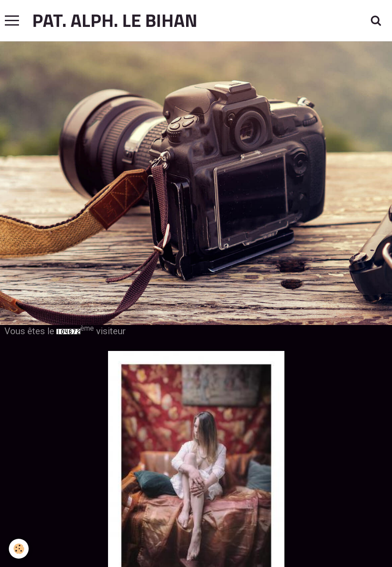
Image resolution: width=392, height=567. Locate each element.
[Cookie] (19, 549)
